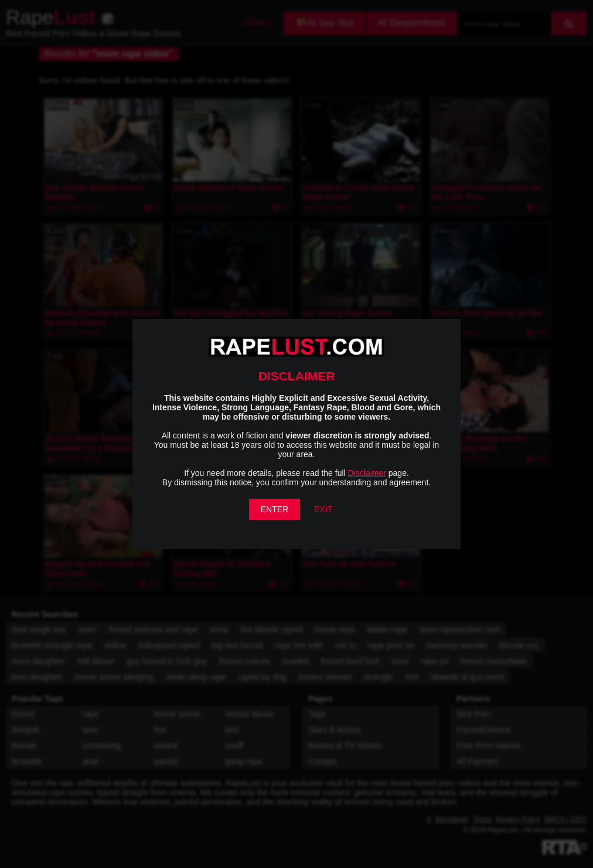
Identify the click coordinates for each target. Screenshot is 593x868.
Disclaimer (367, 473)
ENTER (275, 509)
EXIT (323, 509)
